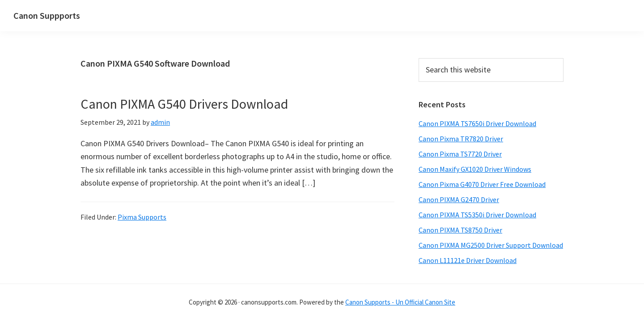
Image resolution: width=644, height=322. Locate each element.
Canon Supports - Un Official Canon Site (400, 302)
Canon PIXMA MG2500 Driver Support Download (491, 245)
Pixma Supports (142, 217)
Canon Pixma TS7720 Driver (460, 154)
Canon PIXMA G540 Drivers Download (184, 104)
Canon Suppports (47, 15)
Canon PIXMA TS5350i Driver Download (477, 215)
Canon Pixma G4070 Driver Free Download (482, 184)
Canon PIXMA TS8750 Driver (460, 230)
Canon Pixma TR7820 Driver (461, 139)
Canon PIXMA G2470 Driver (459, 199)
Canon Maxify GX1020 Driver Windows (475, 169)
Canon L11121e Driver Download (468, 260)
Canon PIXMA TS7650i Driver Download (477, 123)
